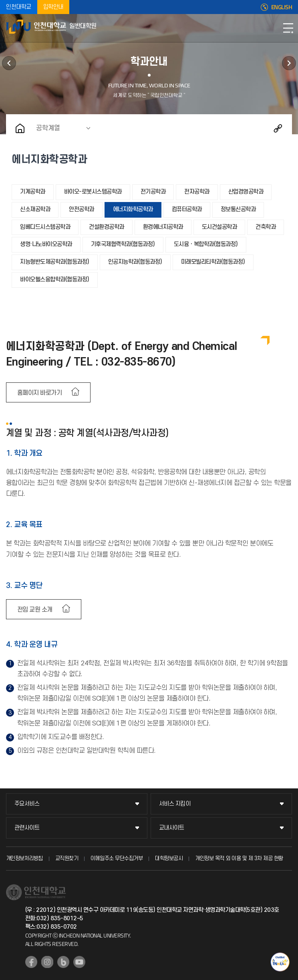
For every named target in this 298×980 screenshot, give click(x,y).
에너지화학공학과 (133, 209)
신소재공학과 (35, 209)
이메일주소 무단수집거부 (117, 858)
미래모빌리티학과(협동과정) (213, 262)
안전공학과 (82, 209)
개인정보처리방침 (24, 858)
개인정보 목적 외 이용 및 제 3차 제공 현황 (239, 858)
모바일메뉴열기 (288, 28)
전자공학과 (197, 192)
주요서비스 (27, 804)
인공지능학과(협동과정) (135, 262)
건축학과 (266, 227)
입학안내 (53, 7)
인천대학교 (19, 7)
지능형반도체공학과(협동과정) (55, 262)
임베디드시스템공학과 (45, 227)
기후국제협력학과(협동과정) (123, 244)
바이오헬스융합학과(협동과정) (55, 280)
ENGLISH (282, 7)
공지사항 (289, 63)
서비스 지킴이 (175, 804)
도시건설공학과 (219, 227)
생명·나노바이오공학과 (46, 244)
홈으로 (20, 128)
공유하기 (278, 128)
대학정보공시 (169, 858)
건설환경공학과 (107, 227)
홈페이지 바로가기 (40, 393)
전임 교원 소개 (35, 610)
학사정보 (9, 63)
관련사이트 (27, 828)
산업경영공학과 (246, 192)
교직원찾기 (67, 858)
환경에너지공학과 (163, 227)
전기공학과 (153, 192)
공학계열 (48, 128)
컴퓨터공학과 (187, 209)
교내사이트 (172, 828)
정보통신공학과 (238, 209)
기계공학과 (33, 192)
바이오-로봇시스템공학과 (93, 192)
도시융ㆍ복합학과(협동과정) (206, 244)
